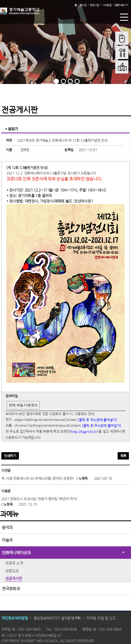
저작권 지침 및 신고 (101, 618)
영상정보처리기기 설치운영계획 (57, 618)
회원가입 (95, 5)
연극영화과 (11, 588)
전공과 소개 (14, 563)
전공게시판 (14, 578)
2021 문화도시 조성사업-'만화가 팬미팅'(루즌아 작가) (39, 499)
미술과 (7, 540)
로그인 (83, 5)
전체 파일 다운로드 (23, 405)
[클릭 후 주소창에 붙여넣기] (97, 419)
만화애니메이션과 (16, 553)
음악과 (7, 527)
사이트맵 (107, 5)
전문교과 (12, 571)
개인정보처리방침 (15, 618)
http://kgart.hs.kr (84, 432)
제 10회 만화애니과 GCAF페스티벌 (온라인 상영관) (38, 478)
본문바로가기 (122, 5)
